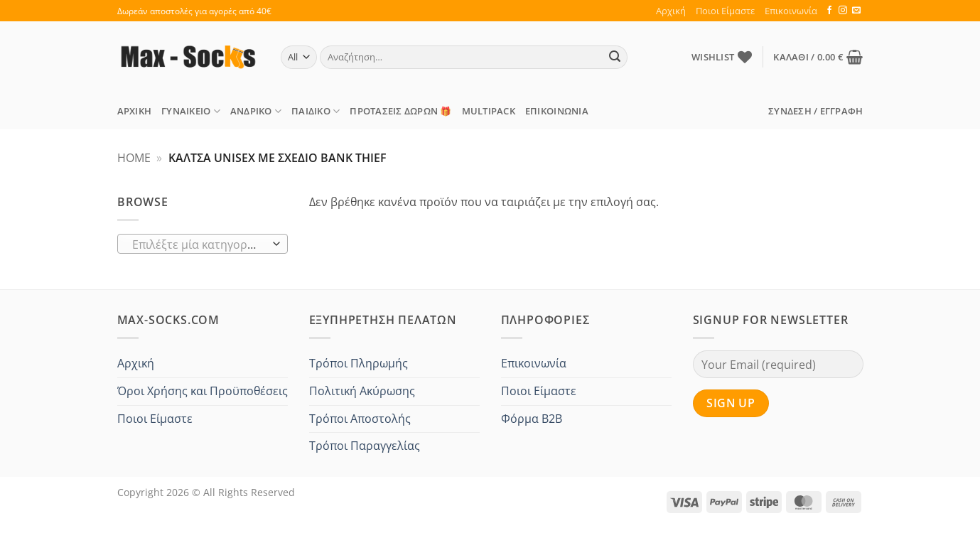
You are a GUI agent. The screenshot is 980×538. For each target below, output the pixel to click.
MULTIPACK (489, 111)
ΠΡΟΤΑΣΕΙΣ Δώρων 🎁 (400, 111)
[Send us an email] (856, 11)
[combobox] (203, 244)
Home (134, 158)
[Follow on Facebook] (829, 11)
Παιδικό (316, 111)
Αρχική (671, 11)
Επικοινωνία (791, 11)
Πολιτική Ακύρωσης (362, 391)
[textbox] (199, 244)
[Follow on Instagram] (843, 11)
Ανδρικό (256, 111)
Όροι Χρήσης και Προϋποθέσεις (203, 391)
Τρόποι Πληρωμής (359, 363)
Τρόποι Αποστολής (360, 419)
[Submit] (615, 58)
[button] (818, 57)
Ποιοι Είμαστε (725, 11)
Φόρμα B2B (532, 419)
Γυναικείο (191, 111)
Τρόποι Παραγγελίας (365, 446)
